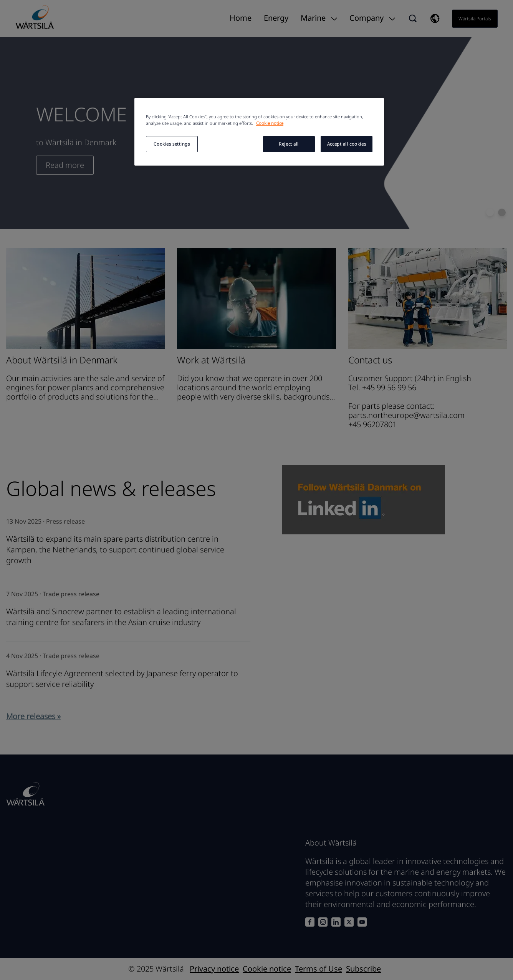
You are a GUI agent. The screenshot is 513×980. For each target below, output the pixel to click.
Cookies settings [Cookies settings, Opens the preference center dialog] (172, 144)
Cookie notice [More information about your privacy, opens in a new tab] (270, 123)
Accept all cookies (347, 144)
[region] (259, 132)
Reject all (289, 144)
